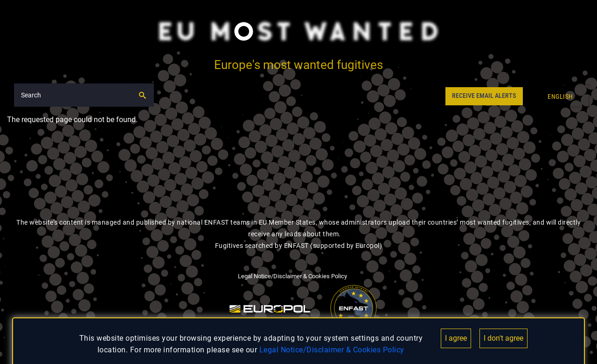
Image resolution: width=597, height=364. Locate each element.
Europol (368, 246)
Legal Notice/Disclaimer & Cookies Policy (332, 350)
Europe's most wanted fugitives (298, 65)
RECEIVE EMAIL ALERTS (484, 96)
